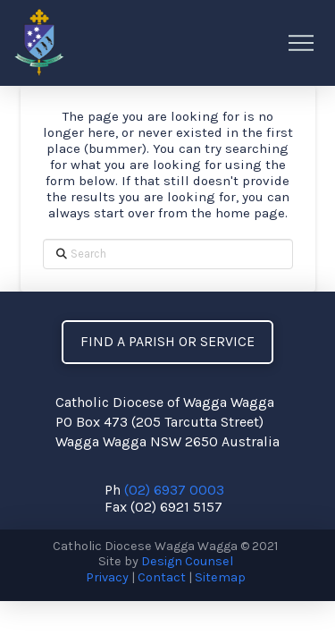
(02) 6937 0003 (174, 490)
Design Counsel (187, 561)
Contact (162, 577)
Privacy (107, 577)
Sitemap (220, 577)
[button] (301, 43)
